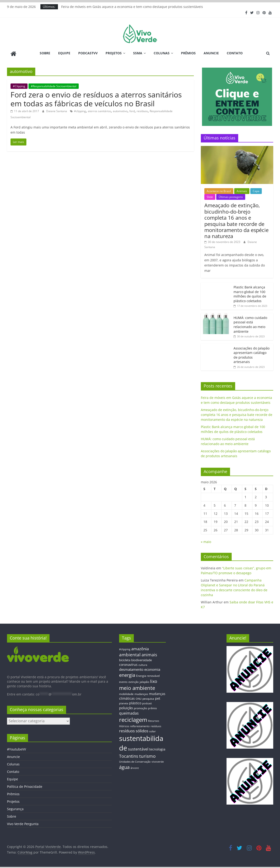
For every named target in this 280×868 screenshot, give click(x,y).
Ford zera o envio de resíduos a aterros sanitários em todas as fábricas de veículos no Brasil (96, 98)
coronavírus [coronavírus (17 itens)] (128, 663)
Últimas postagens (231, 196)
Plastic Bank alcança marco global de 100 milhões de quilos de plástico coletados (250, 293)
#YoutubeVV (16, 748)
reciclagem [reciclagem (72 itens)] (133, 719)
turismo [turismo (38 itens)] (147, 755)
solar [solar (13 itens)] (152, 730)
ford (132, 110)
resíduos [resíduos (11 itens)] (156, 725)
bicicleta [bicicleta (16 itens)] (125, 659)
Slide (210, 196)
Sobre (45, 53)
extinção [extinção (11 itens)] (134, 681)
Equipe (64, 53)
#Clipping (19, 85)
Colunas (162, 53)
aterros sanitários (99, 110)
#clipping (80, 110)
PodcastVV (88, 53)
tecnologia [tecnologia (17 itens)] (157, 748)
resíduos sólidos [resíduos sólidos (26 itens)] (134, 730)
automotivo (120, 110)
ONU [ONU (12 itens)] (139, 698)
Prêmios (188, 53)
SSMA (138, 53)
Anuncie (211, 53)
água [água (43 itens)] (124, 766)
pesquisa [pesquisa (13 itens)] (148, 698)
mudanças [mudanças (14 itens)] (141, 693)
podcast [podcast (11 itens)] (147, 702)
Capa (256, 190)
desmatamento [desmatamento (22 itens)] (131, 668)
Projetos (114, 53)
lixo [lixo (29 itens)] (154, 680)
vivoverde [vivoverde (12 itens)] (158, 760)
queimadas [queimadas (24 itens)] (129, 712)
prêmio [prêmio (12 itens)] (152, 707)
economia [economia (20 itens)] (152, 668)
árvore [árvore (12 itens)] (135, 767)
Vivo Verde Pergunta (23, 823)
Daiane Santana (57, 110)
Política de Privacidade (25, 786)
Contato (235, 53)
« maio (206, 541)
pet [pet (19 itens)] (158, 697)
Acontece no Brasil (219, 190)
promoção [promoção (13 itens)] (140, 707)
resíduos (142, 110)
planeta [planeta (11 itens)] (124, 702)
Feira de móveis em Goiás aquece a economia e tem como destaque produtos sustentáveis (132, 7)
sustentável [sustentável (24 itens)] (138, 748)
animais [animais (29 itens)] (149, 654)
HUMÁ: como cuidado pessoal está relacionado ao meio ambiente (250, 323)
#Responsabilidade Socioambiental (54, 85)
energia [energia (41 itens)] (127, 674)
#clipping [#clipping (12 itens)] (125, 648)
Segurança (15, 808)
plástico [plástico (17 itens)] (135, 702)
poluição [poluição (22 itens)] (126, 707)
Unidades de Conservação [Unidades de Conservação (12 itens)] (135, 760)
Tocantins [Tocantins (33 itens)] (129, 755)
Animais (242, 190)
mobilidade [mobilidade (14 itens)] (126, 693)
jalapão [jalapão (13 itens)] (144, 681)
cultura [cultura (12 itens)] (143, 664)
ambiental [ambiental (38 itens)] (130, 653)
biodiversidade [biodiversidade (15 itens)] (142, 659)
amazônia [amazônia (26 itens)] (140, 648)
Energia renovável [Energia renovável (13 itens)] (148, 675)
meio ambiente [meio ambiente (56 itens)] (137, 687)
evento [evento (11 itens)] (123, 681)
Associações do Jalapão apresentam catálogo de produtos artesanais (252, 354)
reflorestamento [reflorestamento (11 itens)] (140, 725)
